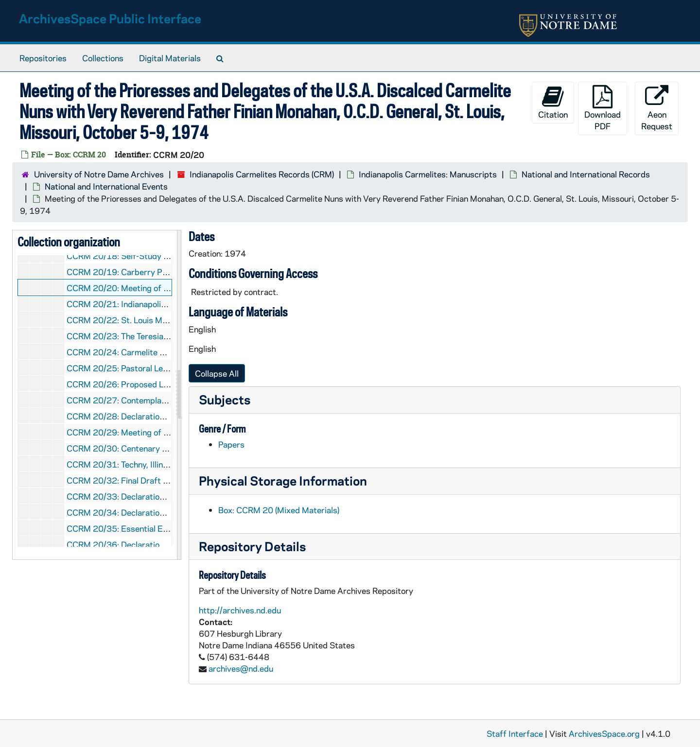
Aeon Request (657, 108)
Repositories (43, 58)
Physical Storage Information (283, 480)
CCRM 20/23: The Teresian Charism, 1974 (146, 336)
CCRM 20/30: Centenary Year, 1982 (135, 448)
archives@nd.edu (241, 668)
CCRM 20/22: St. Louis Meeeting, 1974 (141, 320)
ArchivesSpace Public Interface (110, 18)
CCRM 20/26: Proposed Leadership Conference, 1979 (169, 384)
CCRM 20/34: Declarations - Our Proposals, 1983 (160, 512)
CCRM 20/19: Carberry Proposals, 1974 (143, 272)
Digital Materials (170, 58)
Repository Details (252, 546)
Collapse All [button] (217, 373)
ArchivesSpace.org (604, 733)
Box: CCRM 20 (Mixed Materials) (279, 510)
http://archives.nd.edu (240, 610)
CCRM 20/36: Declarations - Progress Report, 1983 (165, 544)
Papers (231, 444)
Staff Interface (515, 733)
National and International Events (106, 186)
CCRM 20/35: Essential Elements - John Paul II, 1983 (166, 528)
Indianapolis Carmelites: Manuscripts (428, 174)
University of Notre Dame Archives (99, 174)
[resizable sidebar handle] (179, 395)
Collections (103, 58)
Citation (553, 102)
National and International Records (586, 174)
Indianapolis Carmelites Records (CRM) (262, 174)
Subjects (225, 399)
